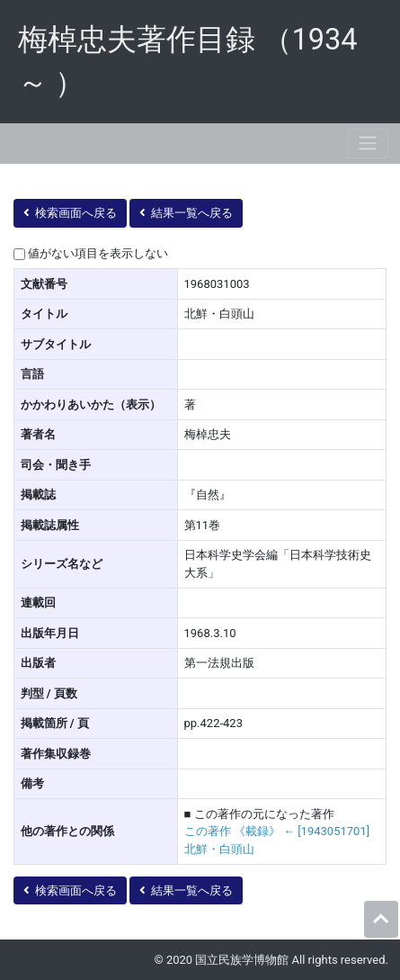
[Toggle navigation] (368, 144)
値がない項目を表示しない (98, 253)
